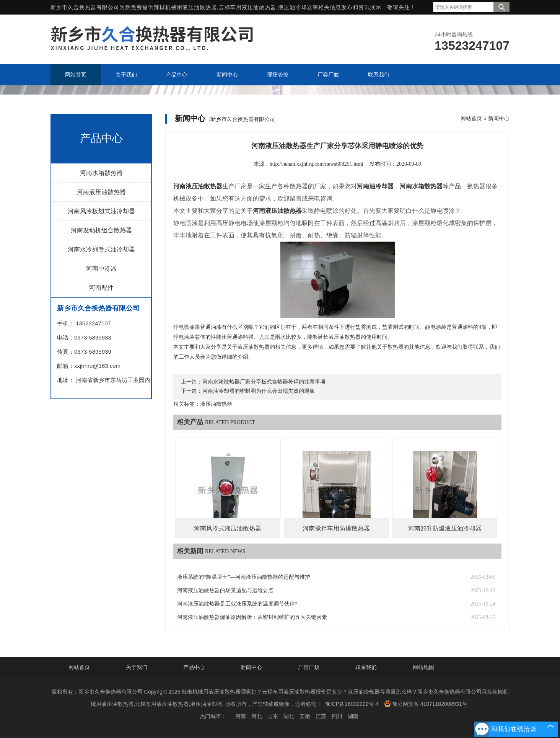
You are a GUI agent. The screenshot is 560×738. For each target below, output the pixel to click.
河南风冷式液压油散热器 (228, 528)
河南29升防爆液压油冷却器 (445, 528)
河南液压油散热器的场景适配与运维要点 (225, 590)
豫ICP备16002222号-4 (352, 704)
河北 (257, 716)
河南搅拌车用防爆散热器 (336, 528)
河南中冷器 (101, 269)
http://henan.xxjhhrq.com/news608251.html (317, 164)
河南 (241, 716)
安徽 (305, 716)
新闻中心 (499, 118)
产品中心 (194, 667)
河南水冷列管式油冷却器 (101, 249)
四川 (337, 716)
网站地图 (423, 667)
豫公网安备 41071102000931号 (426, 704)
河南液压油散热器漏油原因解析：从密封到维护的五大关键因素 (252, 617)
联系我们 (366, 667)
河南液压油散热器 (101, 192)
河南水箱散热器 (101, 173)
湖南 (353, 716)
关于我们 (137, 667)
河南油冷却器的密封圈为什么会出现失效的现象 (259, 391)
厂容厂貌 (309, 667)
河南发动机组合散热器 (101, 230)
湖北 (289, 716)
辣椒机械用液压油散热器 (185, 7)
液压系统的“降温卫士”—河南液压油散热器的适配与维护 (244, 577)
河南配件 (101, 288)
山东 (273, 716)
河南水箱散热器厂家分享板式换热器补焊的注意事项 (264, 382)
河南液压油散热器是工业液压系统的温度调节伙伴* (237, 604)
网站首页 (471, 118)
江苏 (321, 716)
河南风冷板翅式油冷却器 (101, 211)
